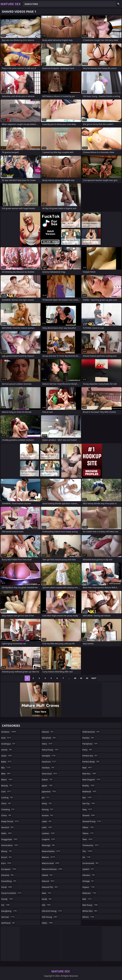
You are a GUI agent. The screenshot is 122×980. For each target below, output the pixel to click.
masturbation (51, 851)
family (7, 899)
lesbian (49, 833)
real (87, 768)
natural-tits (50, 887)
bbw (6, 774)
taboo (88, 827)
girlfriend (8, 923)
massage (49, 845)
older (48, 923)
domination (10, 845)
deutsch (8, 827)
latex (47, 821)
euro (6, 863)
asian (7, 756)
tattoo (88, 833)
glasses (48, 732)
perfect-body (91, 762)
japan (48, 785)
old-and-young (52, 911)
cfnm (6, 803)
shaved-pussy (92, 821)
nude (47, 899)
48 (75, 678)
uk (87, 857)
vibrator (89, 875)
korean (48, 815)
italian (47, 779)
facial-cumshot (12, 893)
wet (87, 899)
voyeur (89, 887)
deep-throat (10, 821)
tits (87, 851)
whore (89, 917)
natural (48, 881)
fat (6, 905)
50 (87, 678)
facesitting (9, 881)
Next (94, 678)
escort (7, 857)
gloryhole (49, 738)
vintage (89, 881)
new (47, 893)
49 (81, 678)
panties (88, 738)
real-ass (89, 774)
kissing (48, 809)
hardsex (48, 768)
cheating (8, 809)
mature (49, 857)
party (87, 750)
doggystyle (10, 839)
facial (7, 887)
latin (47, 827)
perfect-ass (90, 756)
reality (89, 785)
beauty (7, 785)
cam (6, 791)
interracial (50, 774)
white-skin (90, 911)
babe (7, 762)
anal (6, 738)
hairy (47, 744)
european (9, 869)
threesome (91, 845)
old (47, 905)
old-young (50, 917)
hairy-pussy (50, 750)
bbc (6, 768)
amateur (9, 732)
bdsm (7, 779)
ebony (7, 851)
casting (7, 797)
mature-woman (52, 869)
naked (47, 875)
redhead (90, 791)
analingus (8, 744)
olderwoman (91, 732)
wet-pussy (90, 905)
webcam (89, 893)
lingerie (49, 839)
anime (7, 750)
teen (88, 839)
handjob (49, 756)
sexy (87, 809)
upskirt (88, 869)
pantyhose (90, 744)
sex (87, 797)
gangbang (9, 911)
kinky (47, 803)
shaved (89, 815)
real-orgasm (92, 779)
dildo (7, 833)
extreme (8, 875)
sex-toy (89, 803)
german (8, 917)
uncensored (91, 863)
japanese (49, 791)
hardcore (49, 762)
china (7, 815)
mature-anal (51, 863)
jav (46, 797)
